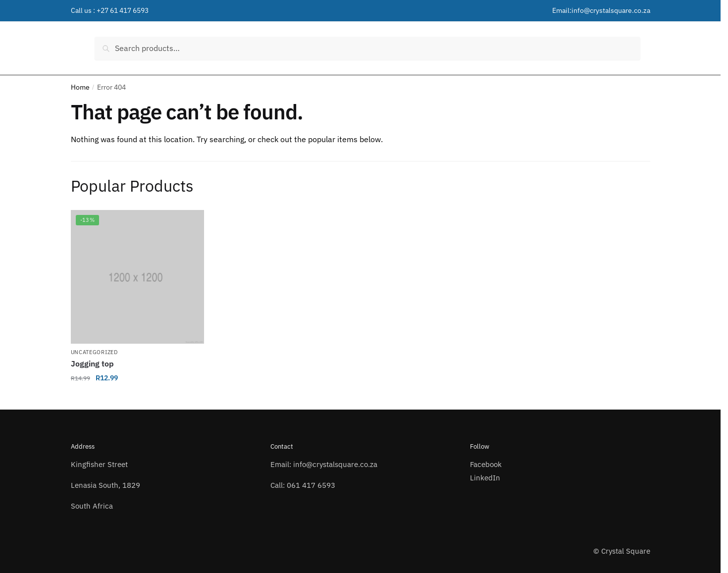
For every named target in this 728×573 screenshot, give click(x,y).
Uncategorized (94, 352)
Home (80, 87)
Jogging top (92, 364)
